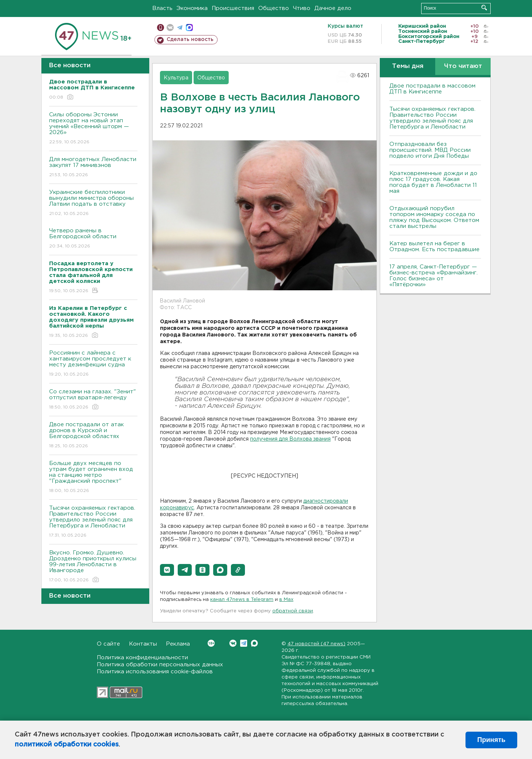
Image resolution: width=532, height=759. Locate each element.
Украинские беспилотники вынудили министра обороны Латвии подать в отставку (93, 203)
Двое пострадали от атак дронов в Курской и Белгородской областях (93, 436)
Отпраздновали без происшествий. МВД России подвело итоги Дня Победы (430, 150)
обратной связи (293, 611)
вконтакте (170, 28)
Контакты (143, 644)
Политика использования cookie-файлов (155, 672)
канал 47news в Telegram (242, 600)
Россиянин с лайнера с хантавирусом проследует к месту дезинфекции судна (93, 364)
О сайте (108, 644)
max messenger (189, 28)
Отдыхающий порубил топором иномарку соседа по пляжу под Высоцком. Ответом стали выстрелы (434, 217)
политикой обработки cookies (67, 745)
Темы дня (408, 66)
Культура (176, 78)
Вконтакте (211, 643)
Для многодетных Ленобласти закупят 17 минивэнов (93, 167)
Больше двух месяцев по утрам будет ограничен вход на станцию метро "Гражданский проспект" (93, 477)
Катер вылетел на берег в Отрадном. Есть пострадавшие (434, 247)
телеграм (180, 28)
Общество (274, 8)
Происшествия (233, 8)
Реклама (178, 644)
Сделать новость (190, 40)
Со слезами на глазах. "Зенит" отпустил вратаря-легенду (93, 400)
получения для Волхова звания (290, 439)
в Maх (286, 600)
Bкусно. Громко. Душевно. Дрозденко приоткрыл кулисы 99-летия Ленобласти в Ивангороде (93, 567)
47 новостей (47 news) (316, 644)
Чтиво (302, 8)
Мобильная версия (161, 28)
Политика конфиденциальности (142, 658)
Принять (491, 740)
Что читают (463, 66)
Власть (162, 8)
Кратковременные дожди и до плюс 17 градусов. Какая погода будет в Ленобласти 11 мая (433, 182)
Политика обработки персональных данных (160, 665)
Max (254, 643)
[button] (167, 570)
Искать (484, 8)
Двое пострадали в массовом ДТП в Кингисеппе (432, 89)
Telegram (244, 643)
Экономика (192, 8)
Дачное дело (333, 8)
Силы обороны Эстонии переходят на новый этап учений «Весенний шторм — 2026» (93, 129)
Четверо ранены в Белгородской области (93, 239)
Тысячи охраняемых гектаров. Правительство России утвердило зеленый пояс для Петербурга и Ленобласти (93, 522)
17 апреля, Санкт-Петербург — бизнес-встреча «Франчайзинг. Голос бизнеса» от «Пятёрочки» (434, 276)
